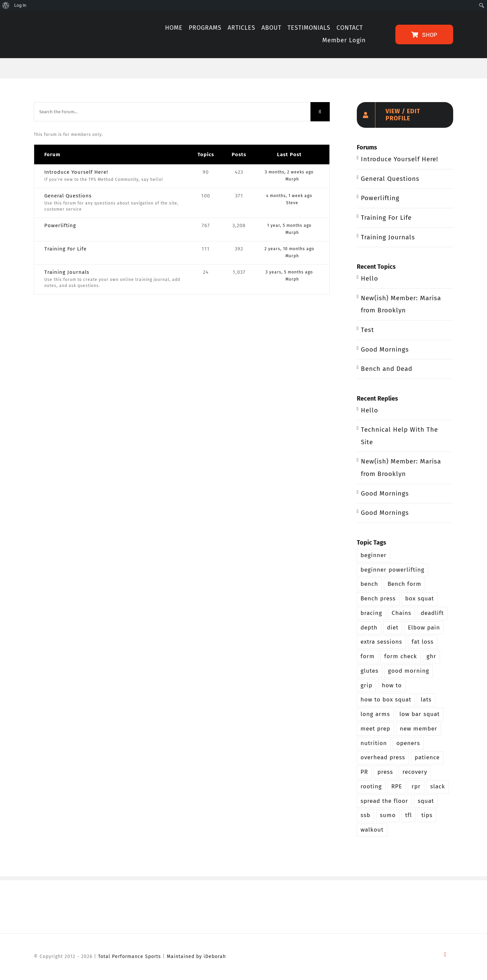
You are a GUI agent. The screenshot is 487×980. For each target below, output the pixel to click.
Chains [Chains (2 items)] (401, 613)
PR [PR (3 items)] (364, 772)
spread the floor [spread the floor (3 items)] (384, 801)
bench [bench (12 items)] (369, 584)
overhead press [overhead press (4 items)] (383, 757)
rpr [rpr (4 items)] (416, 786)
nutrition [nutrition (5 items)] (374, 743)
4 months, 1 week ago (289, 196)
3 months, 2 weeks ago (289, 172)
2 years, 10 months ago (289, 249)
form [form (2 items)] (368, 656)
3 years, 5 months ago (289, 272)
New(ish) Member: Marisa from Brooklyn (401, 304)
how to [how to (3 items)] (392, 685)
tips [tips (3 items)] (427, 815)
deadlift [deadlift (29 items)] (432, 613)
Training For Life (65, 249)
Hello (369, 278)
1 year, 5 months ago (289, 225)
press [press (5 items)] (385, 772)
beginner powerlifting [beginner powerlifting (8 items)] (392, 570)
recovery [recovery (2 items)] (415, 772)
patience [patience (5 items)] (427, 757)
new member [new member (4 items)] (419, 729)
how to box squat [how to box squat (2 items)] (386, 700)
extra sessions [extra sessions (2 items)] (381, 642)
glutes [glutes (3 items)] (369, 671)
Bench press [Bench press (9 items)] (378, 599)
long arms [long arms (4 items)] (375, 714)
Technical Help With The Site (399, 436)
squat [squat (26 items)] (426, 801)
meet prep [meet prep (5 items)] (375, 729)
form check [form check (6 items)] (401, 656)
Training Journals (67, 272)
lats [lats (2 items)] (426, 700)
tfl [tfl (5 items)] (409, 815)
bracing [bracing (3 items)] (371, 613)
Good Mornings (385, 349)
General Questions (68, 196)
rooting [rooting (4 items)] (371, 786)
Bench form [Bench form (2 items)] (404, 584)
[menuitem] (6, 5)
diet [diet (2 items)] (393, 628)
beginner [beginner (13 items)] (374, 555)
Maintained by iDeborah (196, 957)
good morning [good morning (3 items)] (409, 671)
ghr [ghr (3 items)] (431, 656)
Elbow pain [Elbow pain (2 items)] (424, 628)
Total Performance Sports (130, 957)
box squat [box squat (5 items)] (420, 599)
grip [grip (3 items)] (366, 685)
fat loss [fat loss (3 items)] (423, 642)
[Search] (320, 112)
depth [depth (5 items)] (369, 628)
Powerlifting (60, 225)
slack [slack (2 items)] (438, 786)
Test (367, 330)
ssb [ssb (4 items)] (365, 815)
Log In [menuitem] (20, 5)
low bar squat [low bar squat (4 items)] (420, 714)
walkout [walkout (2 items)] (372, 830)
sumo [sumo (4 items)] (388, 815)
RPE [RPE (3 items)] (397, 786)
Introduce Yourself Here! (76, 172)
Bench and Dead (387, 369)
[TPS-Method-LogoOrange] (73, 21)
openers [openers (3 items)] (408, 743)
